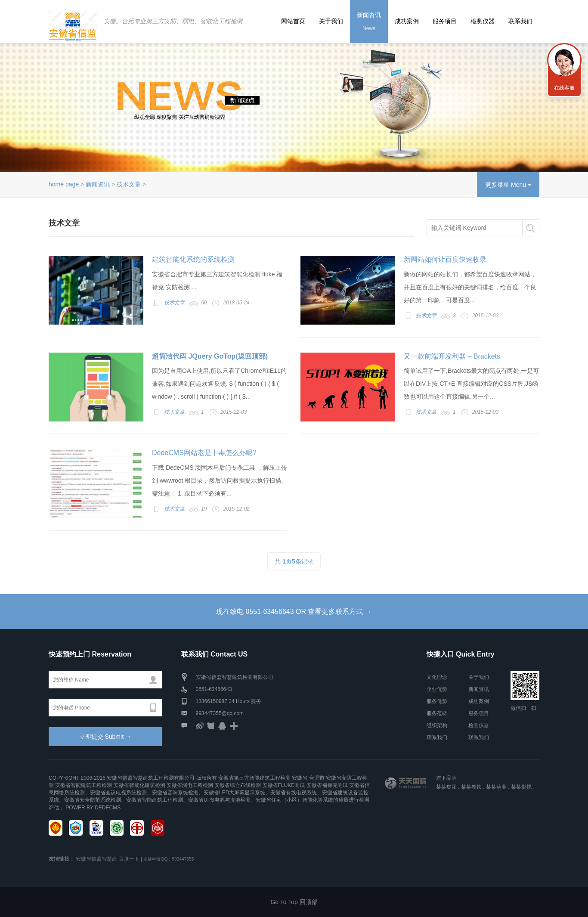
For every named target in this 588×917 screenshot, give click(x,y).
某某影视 (521, 787)
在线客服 (564, 88)
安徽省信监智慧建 (96, 859)
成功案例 (407, 21)
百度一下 (129, 859)
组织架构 (437, 725)
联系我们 (520, 21)
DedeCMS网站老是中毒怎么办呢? (204, 453)
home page (64, 184)
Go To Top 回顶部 (294, 902)
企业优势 (437, 689)
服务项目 (445, 21)
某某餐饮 (471, 787)
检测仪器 (483, 21)
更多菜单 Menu (508, 185)
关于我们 (331, 21)
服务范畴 (437, 713)
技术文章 (129, 184)
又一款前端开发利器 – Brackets (452, 356)
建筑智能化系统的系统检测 (193, 259)
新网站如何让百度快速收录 (445, 259)
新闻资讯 (369, 22)
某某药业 (496, 787)
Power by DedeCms (93, 808)
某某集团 (446, 787)
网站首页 (293, 21)
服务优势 (437, 701)
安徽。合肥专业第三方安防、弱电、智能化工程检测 (173, 21)
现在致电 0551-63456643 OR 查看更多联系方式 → (294, 612)
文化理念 (437, 677)
